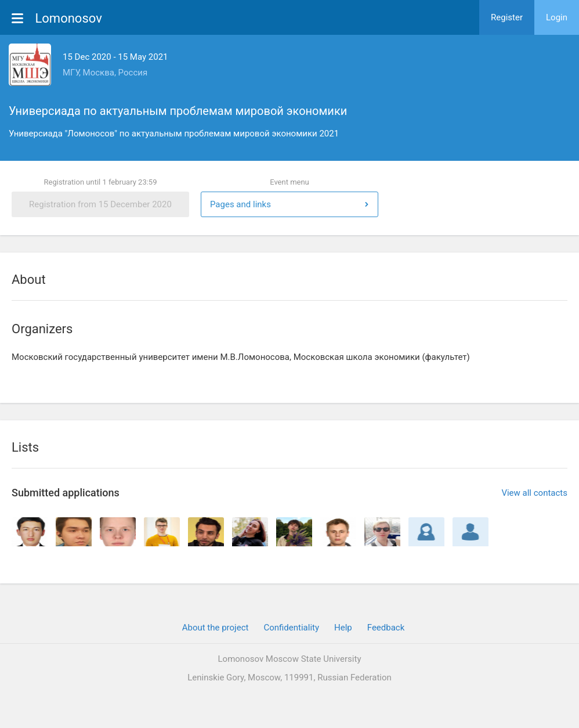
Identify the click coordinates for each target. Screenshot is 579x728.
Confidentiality (291, 628)
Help (343, 628)
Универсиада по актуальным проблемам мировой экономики (178, 111)
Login (557, 17)
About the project (216, 628)
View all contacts (534, 493)
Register (507, 17)
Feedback (386, 628)
